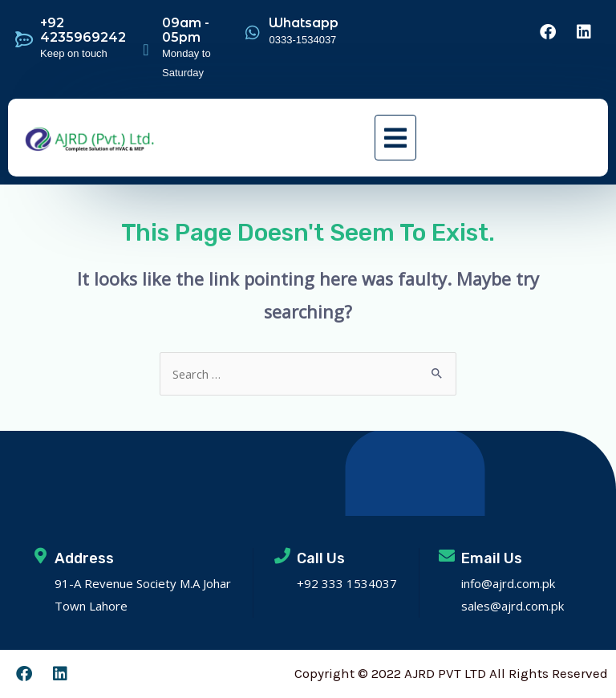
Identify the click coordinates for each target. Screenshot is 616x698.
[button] (395, 137)
